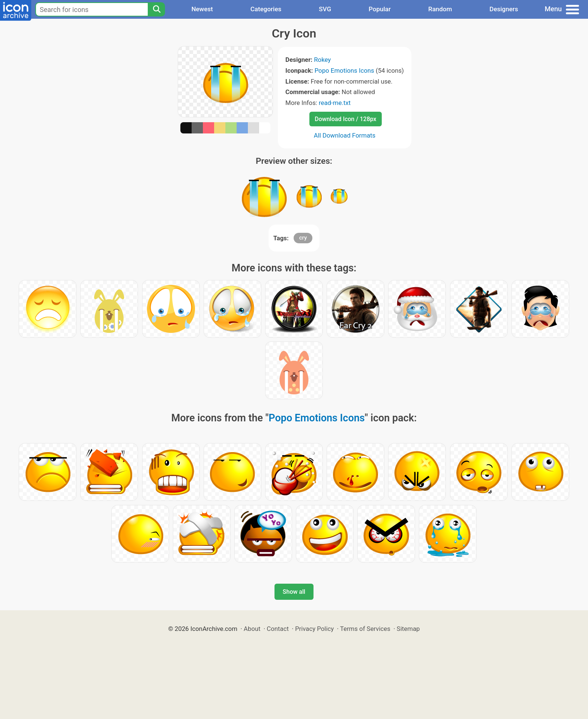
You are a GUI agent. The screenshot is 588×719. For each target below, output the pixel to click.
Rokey (322, 60)
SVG (325, 9)
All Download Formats (345, 135)
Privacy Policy (314, 629)
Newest (202, 9)
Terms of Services (365, 629)
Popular (380, 9)
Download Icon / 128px (345, 119)
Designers (504, 9)
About (252, 629)
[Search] (156, 9)
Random (440, 9)
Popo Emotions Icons (344, 70)
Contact (278, 629)
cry (303, 238)
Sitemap (408, 629)
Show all (294, 592)
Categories (266, 9)
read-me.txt (335, 103)
